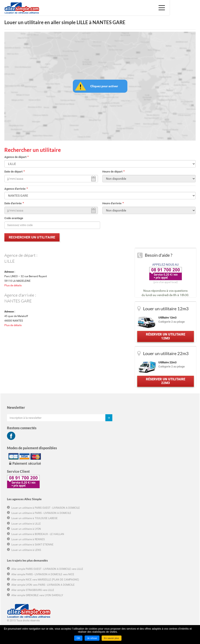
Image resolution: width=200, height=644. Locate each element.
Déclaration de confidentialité (24, 573)
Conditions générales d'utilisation (26, 553)
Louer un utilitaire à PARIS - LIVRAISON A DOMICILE (137, 432)
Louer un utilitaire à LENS (121, 469)
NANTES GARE (18, 302)
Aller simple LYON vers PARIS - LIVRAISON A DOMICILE (138, 503)
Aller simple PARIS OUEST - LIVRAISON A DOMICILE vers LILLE (143, 488)
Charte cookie (15, 568)
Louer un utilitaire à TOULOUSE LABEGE (130, 437)
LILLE (9, 261)
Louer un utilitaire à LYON (121, 448)
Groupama (13, 598)
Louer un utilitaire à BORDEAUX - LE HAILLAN (133, 453)
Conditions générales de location (26, 558)
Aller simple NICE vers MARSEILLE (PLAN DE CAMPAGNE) (140, 498)
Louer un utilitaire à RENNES (123, 458)
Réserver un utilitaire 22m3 (165, 386)
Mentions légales (16, 578)
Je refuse (92, 638)
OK (78, 638)
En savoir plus (112, 638)
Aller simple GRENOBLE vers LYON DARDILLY (132, 514)
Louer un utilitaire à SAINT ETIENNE (128, 463)
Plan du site (14, 583)
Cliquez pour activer (104, 86)
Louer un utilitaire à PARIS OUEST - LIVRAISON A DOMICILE (141, 426)
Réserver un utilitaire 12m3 (165, 339)
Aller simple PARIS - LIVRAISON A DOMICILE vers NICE (138, 493)
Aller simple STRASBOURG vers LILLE (128, 509)
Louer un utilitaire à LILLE (121, 442)
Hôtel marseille (15, 603)
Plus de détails (13, 287)
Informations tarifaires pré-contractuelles (31, 563)
